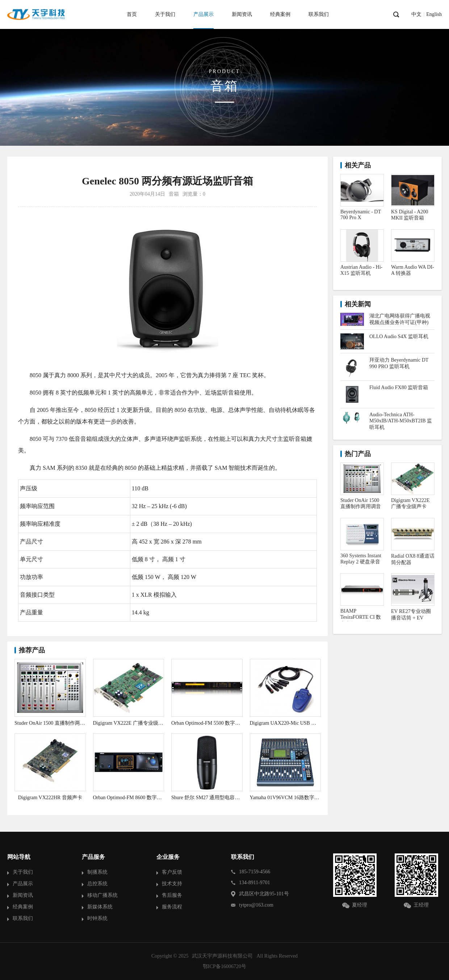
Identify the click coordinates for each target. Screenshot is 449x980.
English (434, 14)
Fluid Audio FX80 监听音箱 (399, 387)
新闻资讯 (242, 14)
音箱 (174, 194)
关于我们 (165, 14)
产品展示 (203, 14)
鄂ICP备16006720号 (224, 966)
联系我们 (319, 14)
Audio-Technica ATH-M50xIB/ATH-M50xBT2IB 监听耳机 (401, 421)
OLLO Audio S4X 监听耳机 (399, 336)
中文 (416, 14)
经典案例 (280, 14)
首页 (132, 14)
